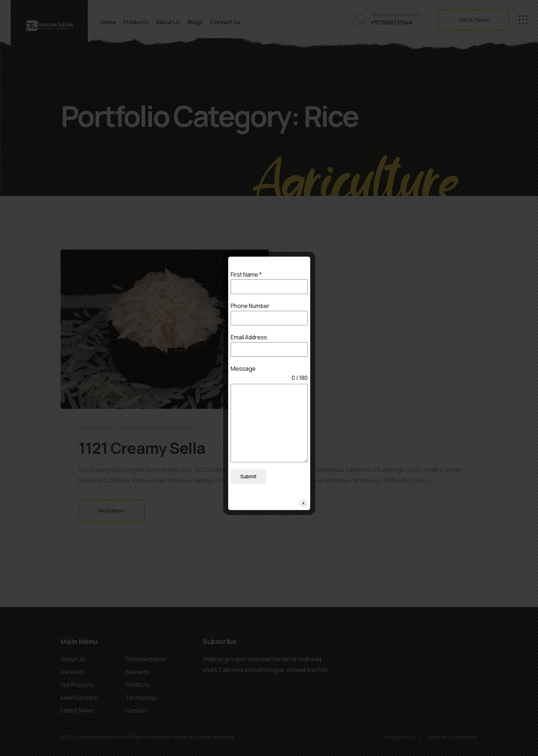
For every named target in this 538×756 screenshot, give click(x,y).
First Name (246, 276)
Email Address (249, 338)
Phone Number (250, 307)
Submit (248, 478)
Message (243, 370)
